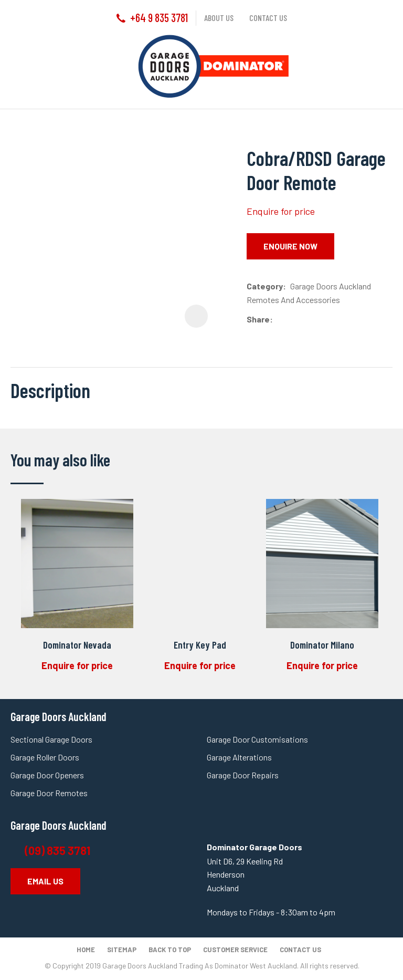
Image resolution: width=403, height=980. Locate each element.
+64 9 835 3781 (159, 17)
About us (219, 18)
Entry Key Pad (200, 645)
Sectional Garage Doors (51, 739)
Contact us (268, 18)
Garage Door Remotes (49, 793)
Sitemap (122, 950)
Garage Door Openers (47, 775)
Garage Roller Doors (45, 757)
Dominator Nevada (77, 645)
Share (258, 319)
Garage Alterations (240, 757)
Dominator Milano (322, 645)
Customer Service (235, 950)
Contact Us (300, 950)
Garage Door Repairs (243, 775)
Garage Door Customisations (257, 739)
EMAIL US (45, 881)
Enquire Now (290, 246)
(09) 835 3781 (59, 850)
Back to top (170, 950)
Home (86, 950)
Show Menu (17, 66)
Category (265, 286)
